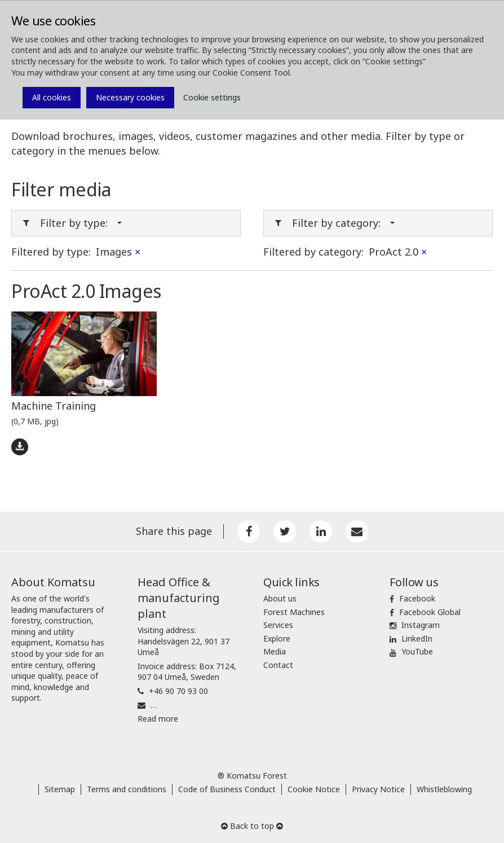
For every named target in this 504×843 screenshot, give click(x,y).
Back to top (252, 826)
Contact (278, 665)
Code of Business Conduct (227, 789)
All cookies (52, 97)
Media (275, 651)
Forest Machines (294, 612)
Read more (158, 719)
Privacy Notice (378, 789)
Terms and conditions (127, 789)
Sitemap (60, 789)
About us (280, 598)
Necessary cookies (130, 97)
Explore (277, 638)
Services (278, 625)
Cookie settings (212, 97)
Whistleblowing (444, 789)
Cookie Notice (314, 789)
